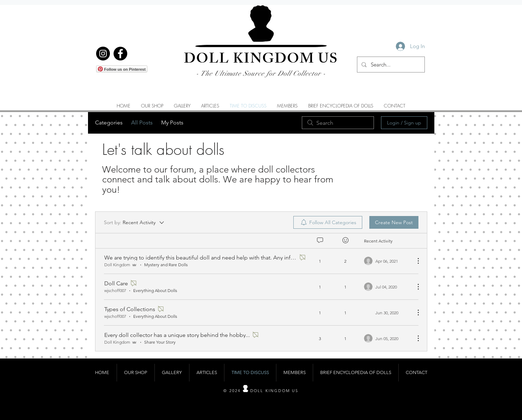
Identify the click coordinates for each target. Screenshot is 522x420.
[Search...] (390, 65)
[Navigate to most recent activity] (387, 261)
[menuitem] (328, 222)
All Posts (142, 122)
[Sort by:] (134, 222)
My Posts (172, 122)
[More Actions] (415, 261)
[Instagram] (103, 54)
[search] (338, 123)
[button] (182, 106)
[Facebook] (120, 54)
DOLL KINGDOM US (261, 60)
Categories (109, 122)
